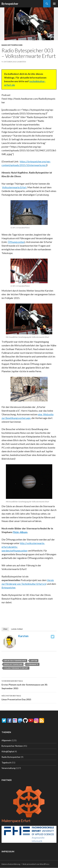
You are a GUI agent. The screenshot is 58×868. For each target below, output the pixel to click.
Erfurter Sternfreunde (15, 661)
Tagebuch (6, 762)
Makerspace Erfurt (16, 821)
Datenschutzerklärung (11, 864)
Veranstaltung (9, 768)
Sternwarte (33, 664)
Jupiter (34, 661)
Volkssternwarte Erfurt (14, 187)
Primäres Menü (54, 4)
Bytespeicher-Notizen (12, 746)
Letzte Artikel (17, 629)
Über (5, 629)
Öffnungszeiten (16, 242)
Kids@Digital (8, 751)
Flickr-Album (20, 532)
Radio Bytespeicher (12, 45)
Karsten (22, 62)
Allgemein (6, 740)
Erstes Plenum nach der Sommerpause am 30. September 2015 (29, 684)
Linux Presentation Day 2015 (29, 697)
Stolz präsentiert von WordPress (36, 864)
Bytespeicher (10, 4)
